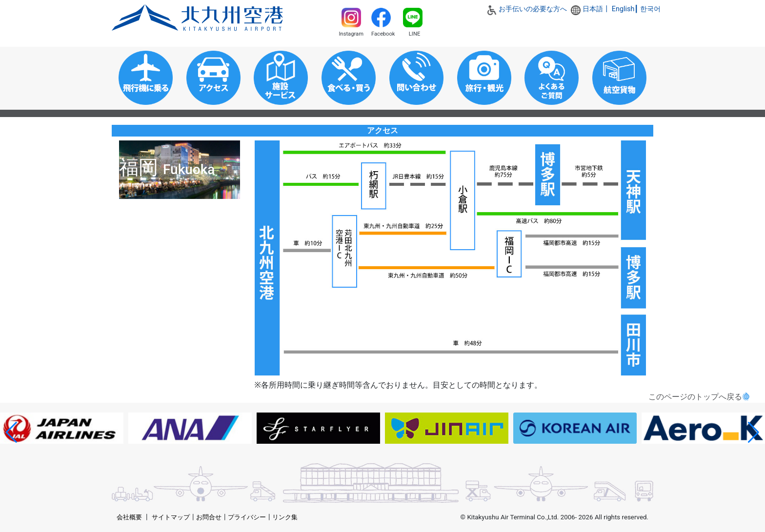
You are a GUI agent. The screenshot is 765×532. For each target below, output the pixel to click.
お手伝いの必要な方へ (533, 9)
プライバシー (247, 517)
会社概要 (129, 517)
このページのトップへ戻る (695, 397)
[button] (11, 433)
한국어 (650, 9)
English (623, 9)
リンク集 (285, 517)
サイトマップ (171, 517)
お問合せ (209, 517)
